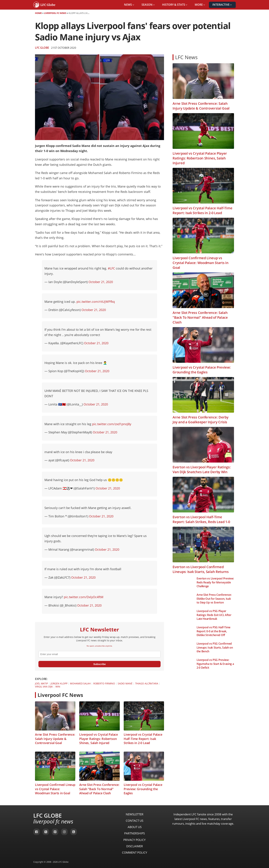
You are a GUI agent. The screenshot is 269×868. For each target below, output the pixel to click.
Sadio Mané (125, 683)
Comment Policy (135, 852)
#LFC (111, 268)
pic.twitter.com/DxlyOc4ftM (84, 597)
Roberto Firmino (104, 683)
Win (58, 687)
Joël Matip (41, 683)
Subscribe (100, 664)
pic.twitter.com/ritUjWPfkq (96, 302)
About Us (135, 827)
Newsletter (135, 814)
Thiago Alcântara (147, 683)
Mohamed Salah (80, 683)
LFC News (186, 57)
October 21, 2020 (101, 282)
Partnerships (134, 833)
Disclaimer (135, 846)
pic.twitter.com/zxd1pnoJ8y (112, 424)
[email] (100, 654)
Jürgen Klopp (59, 683)
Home (38, 13)
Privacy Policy (134, 840)
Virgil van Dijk (44, 687)
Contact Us (134, 821)
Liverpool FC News (55, 13)
